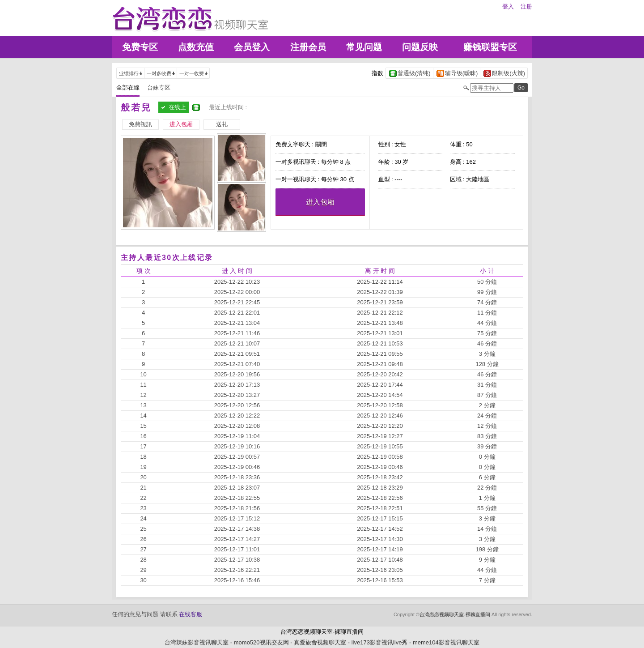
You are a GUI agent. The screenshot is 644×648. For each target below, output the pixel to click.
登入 (508, 6)
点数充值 (196, 47)
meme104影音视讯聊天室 (446, 642)
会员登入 (252, 47)
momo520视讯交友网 (261, 642)
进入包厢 (320, 202)
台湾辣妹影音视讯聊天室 (197, 642)
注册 (526, 6)
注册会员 (308, 47)
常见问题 (364, 47)
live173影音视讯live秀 (380, 642)
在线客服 (191, 614)
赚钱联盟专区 (490, 47)
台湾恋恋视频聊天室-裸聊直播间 (455, 614)
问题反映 (420, 47)
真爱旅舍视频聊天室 (320, 642)
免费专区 (140, 47)
